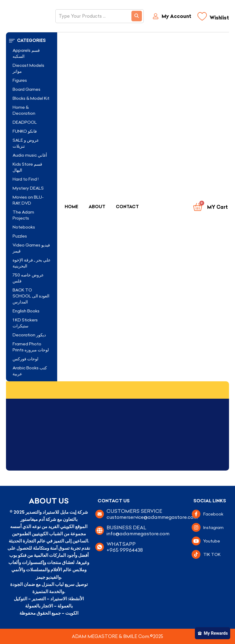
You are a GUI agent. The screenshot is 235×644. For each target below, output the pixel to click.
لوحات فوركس (25, 359)
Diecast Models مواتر (28, 68)
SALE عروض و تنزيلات (26, 143)
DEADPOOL (25, 122)
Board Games (26, 89)
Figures (20, 80)
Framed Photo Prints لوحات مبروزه (31, 347)
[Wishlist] (213, 18)
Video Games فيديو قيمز (31, 248)
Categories (31, 40)
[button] (32, 41)
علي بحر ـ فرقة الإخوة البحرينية (32, 263)
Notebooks (24, 227)
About (97, 207)
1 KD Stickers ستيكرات (25, 323)
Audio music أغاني (30, 155)
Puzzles (20, 236)
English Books (26, 311)
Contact (127, 207)
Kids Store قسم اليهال (27, 167)
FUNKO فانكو (25, 131)
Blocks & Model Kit (31, 98)
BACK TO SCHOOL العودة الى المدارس (31, 296)
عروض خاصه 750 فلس (28, 278)
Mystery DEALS (28, 188)
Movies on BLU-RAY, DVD (28, 200)
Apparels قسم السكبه (26, 53)
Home (71, 207)
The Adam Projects (23, 215)
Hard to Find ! (26, 179)
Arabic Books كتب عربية (30, 371)
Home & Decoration (24, 110)
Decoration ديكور (29, 335)
